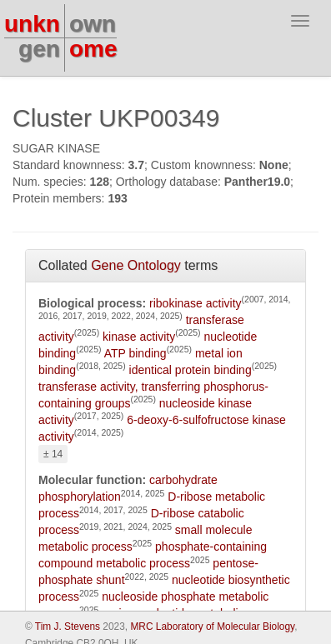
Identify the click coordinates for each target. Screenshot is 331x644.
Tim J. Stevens (68, 627)
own (93, 24)
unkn (32, 24)
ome (93, 49)
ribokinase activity (196, 303)
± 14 (53, 454)
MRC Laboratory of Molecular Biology (212, 627)
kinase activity (139, 337)
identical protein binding (191, 370)
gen (39, 49)
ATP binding (135, 353)
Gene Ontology (136, 265)
